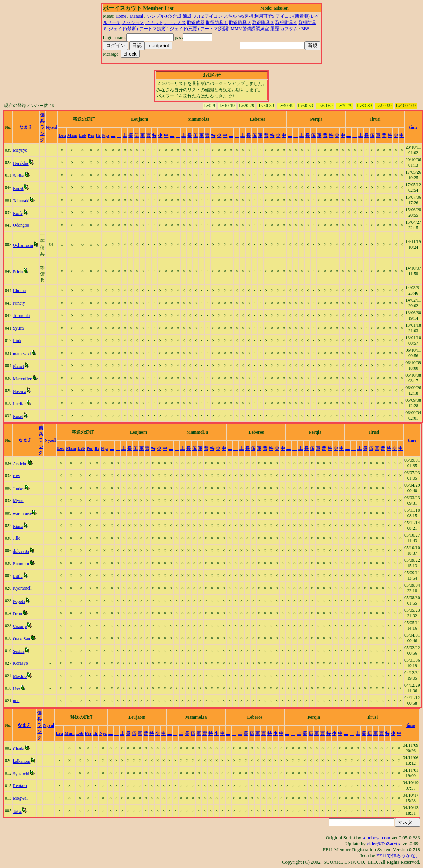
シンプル (156, 16)
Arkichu (20, 464)
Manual (137, 16)
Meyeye (20, 150)
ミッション (133, 22)
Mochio (20, 676)
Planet (18, 366)
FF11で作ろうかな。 (398, 856)
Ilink (17, 341)
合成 (177, 16)
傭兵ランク (42, 127)
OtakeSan (22, 639)
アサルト (154, 22)
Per (91, 135)
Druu (17, 614)
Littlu (18, 576)
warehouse (22, 514)
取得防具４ (286, 22)
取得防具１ (217, 22)
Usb (16, 689)
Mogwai (20, 798)
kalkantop (22, 761)
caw (16, 476)
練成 (187, 16)
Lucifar (19, 404)
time (413, 127)
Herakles (21, 163)
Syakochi (21, 774)
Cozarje (20, 626)
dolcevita (21, 551)
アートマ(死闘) (215, 29)
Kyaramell (22, 588)
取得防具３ (263, 22)
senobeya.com (376, 838)
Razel (18, 416)
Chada (19, 749)
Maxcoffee (22, 379)
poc (16, 701)
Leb (82, 135)
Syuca (18, 328)
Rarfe (18, 213)
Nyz (106, 135)
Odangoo (21, 225)
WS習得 (246, 16)
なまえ (26, 127)
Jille (17, 538)
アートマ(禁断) (154, 29)
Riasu (18, 526)
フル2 (198, 16)
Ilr (98, 135)
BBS (305, 29)
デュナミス (175, 22)
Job (169, 16)
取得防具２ (240, 22)
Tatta (17, 811)
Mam (72, 135)
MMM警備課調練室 (250, 29)
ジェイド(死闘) (184, 29)
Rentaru (20, 786)
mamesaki (22, 354)
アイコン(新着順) (293, 16)
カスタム (289, 29)
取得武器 (196, 22)
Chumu (19, 291)
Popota (19, 601)
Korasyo (20, 663)
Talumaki (21, 201)
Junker (19, 489)
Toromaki (21, 316)
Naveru (19, 391)
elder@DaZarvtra (384, 844)
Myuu (18, 501)
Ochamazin (23, 245)
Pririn (18, 272)
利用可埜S (265, 16)
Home (121, 16)
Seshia (19, 651)
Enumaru (21, 564)
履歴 (275, 29)
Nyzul (52, 127)
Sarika (19, 176)
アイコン (214, 16)
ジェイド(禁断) (123, 29)
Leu (62, 135)
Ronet (18, 188)
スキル (230, 16)
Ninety (19, 303)
